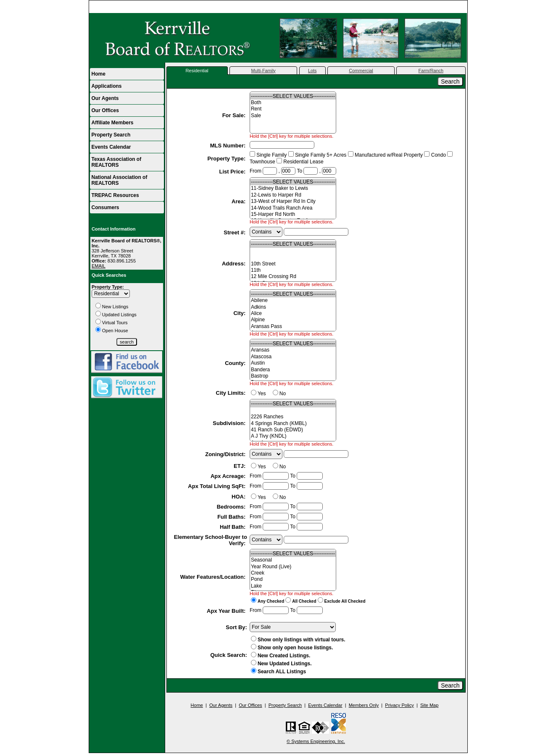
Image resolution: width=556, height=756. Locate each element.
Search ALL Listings (282, 672)
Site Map (429, 705)
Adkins (293, 307)
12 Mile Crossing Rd (293, 277)
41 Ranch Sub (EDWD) (293, 430)
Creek (293, 573)
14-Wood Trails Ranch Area (293, 208)
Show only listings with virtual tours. (298, 640)
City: (240, 313)
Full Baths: (232, 517)
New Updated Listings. (281, 664)
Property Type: (108, 287)
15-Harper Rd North (293, 214)
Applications (107, 86)
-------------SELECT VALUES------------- (293, 96)
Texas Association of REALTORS (117, 162)
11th (293, 270)
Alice (293, 314)
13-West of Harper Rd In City (293, 201)
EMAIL (99, 266)
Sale (293, 116)
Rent (293, 109)
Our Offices (105, 110)
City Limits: (232, 393)
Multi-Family (264, 71)
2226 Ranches (293, 417)
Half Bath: (233, 527)
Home (457, 7)
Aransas (293, 350)
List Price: (233, 172)
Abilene (293, 301)
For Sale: (235, 115)
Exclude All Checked (345, 601)
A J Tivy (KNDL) (293, 436)
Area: (239, 201)
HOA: (239, 497)
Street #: (235, 232)
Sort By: (236, 627)
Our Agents (105, 98)
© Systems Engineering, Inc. (316, 741)
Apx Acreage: (229, 476)
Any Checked (271, 601)
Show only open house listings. (292, 648)
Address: (235, 264)
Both (293, 103)
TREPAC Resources (115, 195)
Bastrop (293, 376)
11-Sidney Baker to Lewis (293, 188)
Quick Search (228, 655)
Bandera (293, 370)
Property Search (111, 135)
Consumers (105, 207)
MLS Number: (229, 146)
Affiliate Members (113, 123)
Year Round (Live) (293, 567)
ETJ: (240, 466)
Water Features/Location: (214, 577)
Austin (293, 363)
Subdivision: (230, 423)
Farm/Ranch (431, 71)
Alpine (293, 320)
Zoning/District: (226, 454)
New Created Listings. (281, 656)
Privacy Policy (399, 705)
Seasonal (293, 560)
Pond (293, 579)
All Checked (304, 601)
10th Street (293, 264)
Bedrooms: (232, 507)
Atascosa (293, 357)
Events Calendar (111, 147)
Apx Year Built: (227, 611)
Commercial (361, 71)
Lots (312, 71)
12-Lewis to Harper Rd (293, 195)
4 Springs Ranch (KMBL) (293, 424)
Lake (293, 586)
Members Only (364, 705)
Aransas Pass (293, 327)
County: (236, 363)
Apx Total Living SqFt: (217, 486)
